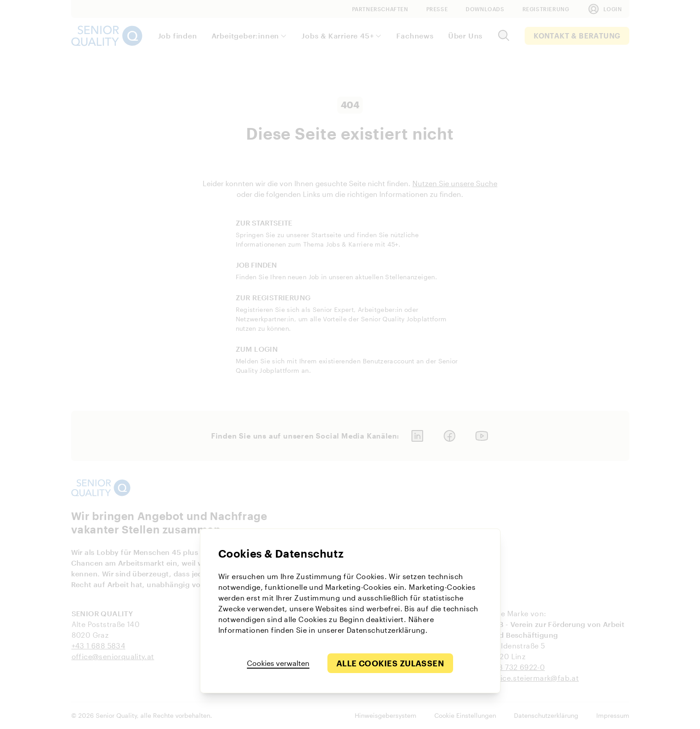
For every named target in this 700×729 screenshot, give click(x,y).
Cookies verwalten (278, 663)
